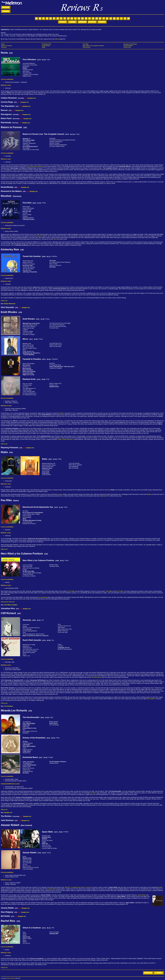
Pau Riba (85, 44)
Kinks (60, 494)
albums (57, 39)
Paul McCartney (97, 677)
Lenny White (30, 166)
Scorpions (39, 236)
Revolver (4, 47)
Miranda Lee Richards (130, 44)
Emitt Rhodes (46, 46)
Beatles (149, 494)
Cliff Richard (86, 47)
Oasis (105, 496)
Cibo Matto (109, 591)
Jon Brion (93, 793)
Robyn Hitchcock (10, 304)
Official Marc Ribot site (8, 602)
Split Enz (68, 887)
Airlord (88, 887)
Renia (3, 44)
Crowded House (76, 887)
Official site (4, 301)
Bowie (160, 887)
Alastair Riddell (128, 46)
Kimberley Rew (47, 44)
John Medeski (43, 597)
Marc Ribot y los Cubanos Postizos (93, 46)
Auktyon (15, 605)
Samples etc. (32, 98)
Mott (55, 889)
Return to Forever (7, 46)
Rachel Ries (127, 47)
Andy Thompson (11, 978)
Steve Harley (142, 895)
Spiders (51, 889)
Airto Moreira (39, 166)
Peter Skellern (151, 699)
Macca (62, 413)
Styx (55, 239)
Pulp (109, 490)
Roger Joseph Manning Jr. (66, 439)
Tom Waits (71, 591)
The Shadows (9, 706)
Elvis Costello (119, 591)
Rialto (44, 47)
